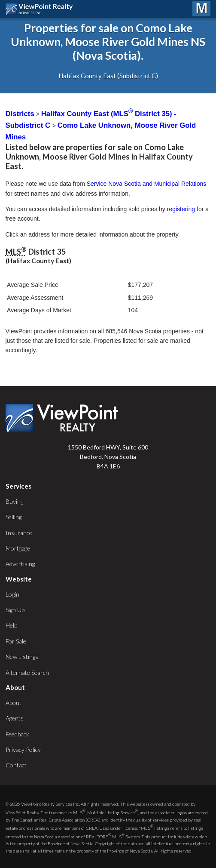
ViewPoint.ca (41, 9)
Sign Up (15, 610)
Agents (15, 718)
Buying (14, 501)
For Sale (16, 641)
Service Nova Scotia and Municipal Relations (147, 184)
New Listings (22, 657)
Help (11, 625)
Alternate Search (27, 673)
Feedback (17, 734)
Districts (20, 114)
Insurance (19, 533)
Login (12, 594)
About (14, 703)
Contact (16, 765)
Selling (14, 517)
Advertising (20, 564)
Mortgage (18, 548)
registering (181, 209)
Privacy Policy (23, 749)
